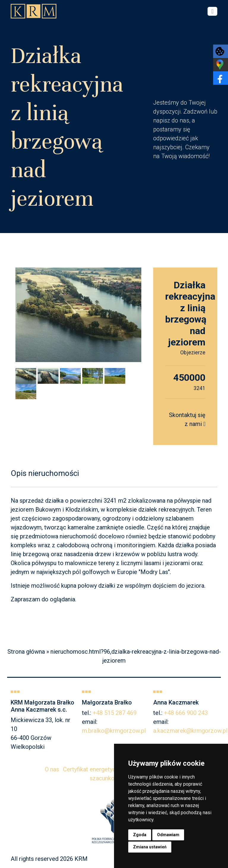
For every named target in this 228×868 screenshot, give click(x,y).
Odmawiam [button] (168, 835)
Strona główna (26, 652)
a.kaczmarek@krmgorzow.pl (190, 731)
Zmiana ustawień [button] (150, 847)
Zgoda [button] (140, 835)
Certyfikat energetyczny (94, 769)
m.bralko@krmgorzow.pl (114, 731)
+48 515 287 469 (115, 713)
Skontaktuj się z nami (187, 419)
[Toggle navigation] (212, 11)
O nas (52, 769)
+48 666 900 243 (186, 713)
